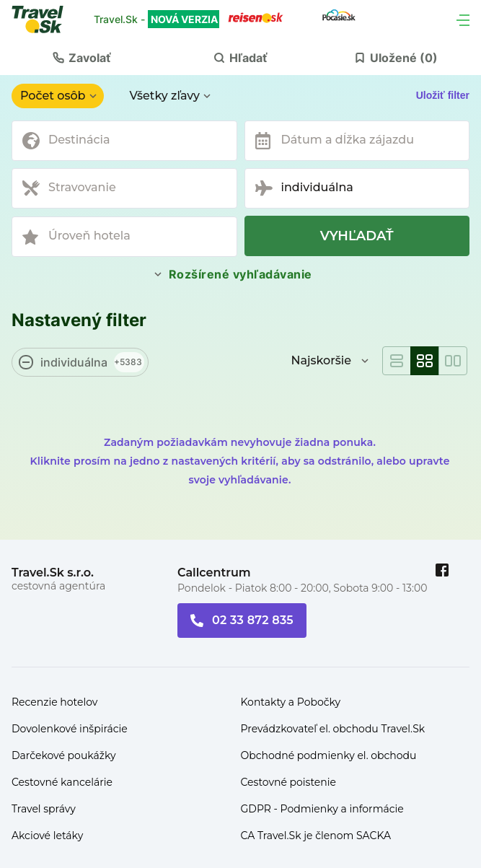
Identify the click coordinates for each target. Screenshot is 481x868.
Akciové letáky (47, 836)
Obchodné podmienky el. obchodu (329, 755)
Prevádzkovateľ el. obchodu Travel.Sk (333, 729)
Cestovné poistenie (289, 782)
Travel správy (44, 809)
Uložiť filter (443, 95)
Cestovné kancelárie (62, 782)
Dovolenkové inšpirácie (70, 729)
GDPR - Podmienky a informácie (322, 809)
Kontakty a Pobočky (291, 702)
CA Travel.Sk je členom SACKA (316, 836)
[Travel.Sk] (45, 19)
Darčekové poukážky (64, 755)
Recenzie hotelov (54, 702)
